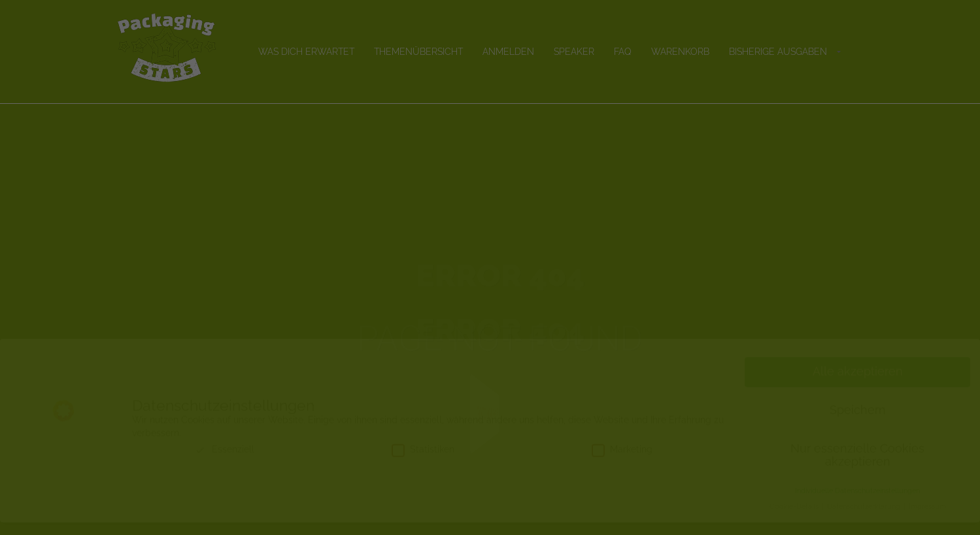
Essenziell (224, 462)
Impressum (927, 519)
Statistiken (423, 462)
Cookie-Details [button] (795, 519)
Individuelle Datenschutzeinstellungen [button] (857, 503)
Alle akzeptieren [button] (858, 384)
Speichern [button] (858, 423)
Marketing (622, 462)
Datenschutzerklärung (865, 519)
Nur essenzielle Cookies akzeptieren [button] (857, 468)
